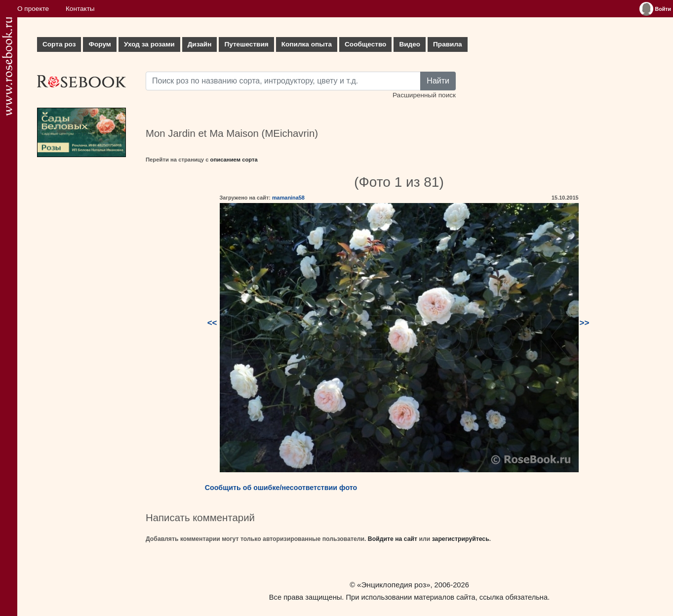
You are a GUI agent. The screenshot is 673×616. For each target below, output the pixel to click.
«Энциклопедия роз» (394, 585)
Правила (448, 44)
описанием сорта (234, 160)
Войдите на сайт (393, 539)
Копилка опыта (307, 44)
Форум (99, 44)
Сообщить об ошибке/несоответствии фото (281, 488)
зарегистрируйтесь (461, 539)
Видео (410, 44)
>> (585, 323)
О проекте (33, 9)
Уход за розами (149, 44)
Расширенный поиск (424, 95)
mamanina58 (288, 198)
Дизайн (200, 44)
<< (212, 323)
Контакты (80, 9)
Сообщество (365, 44)
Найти (438, 81)
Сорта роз (59, 44)
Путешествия (246, 44)
